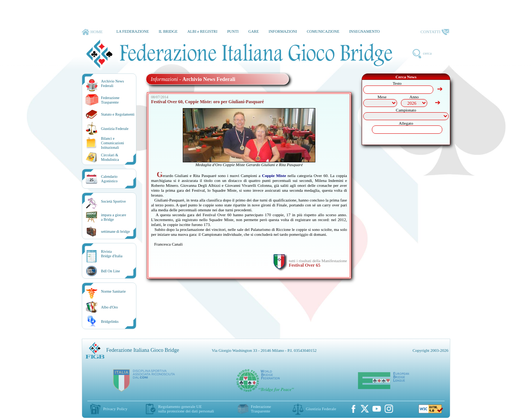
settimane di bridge (115, 231)
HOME (92, 32)
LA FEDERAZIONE (133, 31)
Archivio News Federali (112, 83)
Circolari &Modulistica (110, 157)
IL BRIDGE (168, 31)
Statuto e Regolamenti (118, 114)
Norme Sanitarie (113, 291)
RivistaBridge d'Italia (112, 254)
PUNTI (233, 31)
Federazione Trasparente (110, 100)
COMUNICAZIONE (323, 31)
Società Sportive (113, 201)
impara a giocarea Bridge (114, 217)
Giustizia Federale (115, 129)
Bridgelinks (110, 321)
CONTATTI (435, 32)
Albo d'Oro (109, 307)
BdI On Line (111, 271)
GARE (254, 31)
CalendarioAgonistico (109, 179)
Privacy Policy (115, 409)
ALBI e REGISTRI (202, 31)
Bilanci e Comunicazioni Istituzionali (112, 143)
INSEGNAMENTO (365, 31)
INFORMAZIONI (283, 31)
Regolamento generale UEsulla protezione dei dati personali (186, 409)
